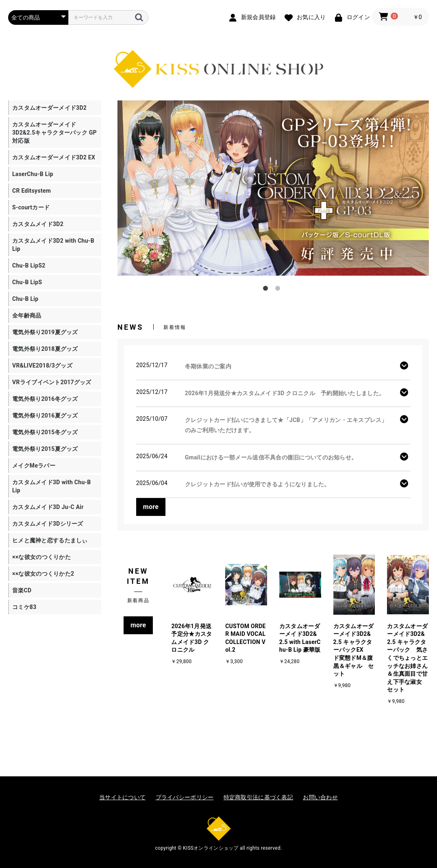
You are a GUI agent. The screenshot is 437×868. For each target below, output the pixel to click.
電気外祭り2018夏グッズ (45, 349)
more (151, 507)
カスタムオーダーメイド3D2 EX (54, 157)
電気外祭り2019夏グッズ (45, 332)
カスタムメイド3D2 (38, 224)
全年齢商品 (27, 315)
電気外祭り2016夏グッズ (45, 416)
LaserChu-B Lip (33, 174)
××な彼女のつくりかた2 (43, 574)
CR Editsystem (32, 191)
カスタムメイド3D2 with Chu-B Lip (53, 245)
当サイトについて (122, 797)
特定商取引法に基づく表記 (258, 797)
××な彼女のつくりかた (41, 557)
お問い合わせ (320, 797)
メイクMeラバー (34, 466)
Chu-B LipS (27, 282)
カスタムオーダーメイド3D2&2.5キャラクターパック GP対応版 (54, 133)
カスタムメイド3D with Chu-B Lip (52, 486)
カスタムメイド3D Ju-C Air (48, 507)
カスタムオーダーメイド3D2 (49, 108)
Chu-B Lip (25, 299)
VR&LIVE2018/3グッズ (42, 365)
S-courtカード (31, 207)
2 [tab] (279, 290)
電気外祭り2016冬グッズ (45, 399)
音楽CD (22, 590)
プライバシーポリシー (185, 797)
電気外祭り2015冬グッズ (45, 432)
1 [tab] (267, 290)
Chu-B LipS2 (29, 265)
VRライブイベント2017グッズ (52, 382)
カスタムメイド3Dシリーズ (48, 524)
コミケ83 (24, 607)
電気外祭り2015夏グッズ (45, 449)
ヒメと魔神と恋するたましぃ (50, 540)
